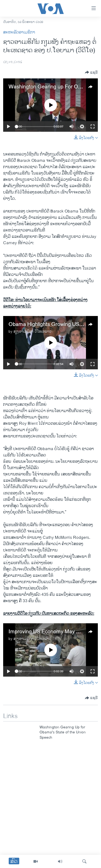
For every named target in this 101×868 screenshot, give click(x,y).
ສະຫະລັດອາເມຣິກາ (19, 32)
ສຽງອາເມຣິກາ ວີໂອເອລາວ (32, 331)
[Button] (91, 72)
